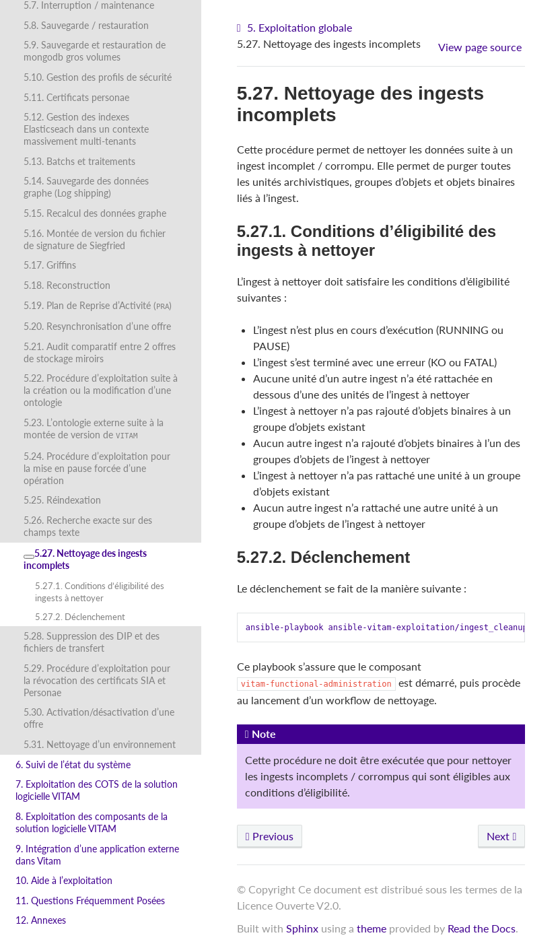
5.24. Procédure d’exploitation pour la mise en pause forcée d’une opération (97, 468)
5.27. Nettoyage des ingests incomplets (85, 559)
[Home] (241, 28)
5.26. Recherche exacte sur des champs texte (88, 526)
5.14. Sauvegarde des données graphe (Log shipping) (86, 187)
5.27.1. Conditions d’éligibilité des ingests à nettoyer (100, 592)
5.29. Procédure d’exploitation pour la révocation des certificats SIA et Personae (97, 680)
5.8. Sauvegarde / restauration (86, 25)
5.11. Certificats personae (76, 97)
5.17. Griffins (50, 265)
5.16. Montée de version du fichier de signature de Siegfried (95, 239)
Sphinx (302, 928)
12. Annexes (41, 920)
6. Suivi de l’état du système (73, 764)
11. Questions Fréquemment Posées (90, 900)
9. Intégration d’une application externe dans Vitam (97, 855)
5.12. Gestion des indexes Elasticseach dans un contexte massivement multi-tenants (86, 129)
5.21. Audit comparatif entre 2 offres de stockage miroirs (100, 352)
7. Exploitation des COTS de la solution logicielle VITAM (97, 790)
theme (372, 928)
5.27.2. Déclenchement (80, 617)
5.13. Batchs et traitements (79, 161)
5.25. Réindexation (62, 500)
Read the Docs (482, 928)
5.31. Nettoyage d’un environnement (100, 744)
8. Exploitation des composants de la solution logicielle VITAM (92, 822)
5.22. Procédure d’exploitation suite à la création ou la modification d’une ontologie (101, 390)
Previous (270, 836)
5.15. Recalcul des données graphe (95, 213)
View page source (480, 47)
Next (501, 836)
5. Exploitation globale (300, 27)
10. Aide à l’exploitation (64, 880)
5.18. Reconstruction (67, 285)
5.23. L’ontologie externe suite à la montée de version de (94, 429)
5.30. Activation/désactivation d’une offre (99, 718)
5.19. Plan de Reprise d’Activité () (98, 305)
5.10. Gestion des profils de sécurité (98, 77)
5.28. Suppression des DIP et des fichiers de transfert (92, 642)
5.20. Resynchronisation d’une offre (97, 326)
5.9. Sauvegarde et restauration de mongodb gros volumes (95, 51)
